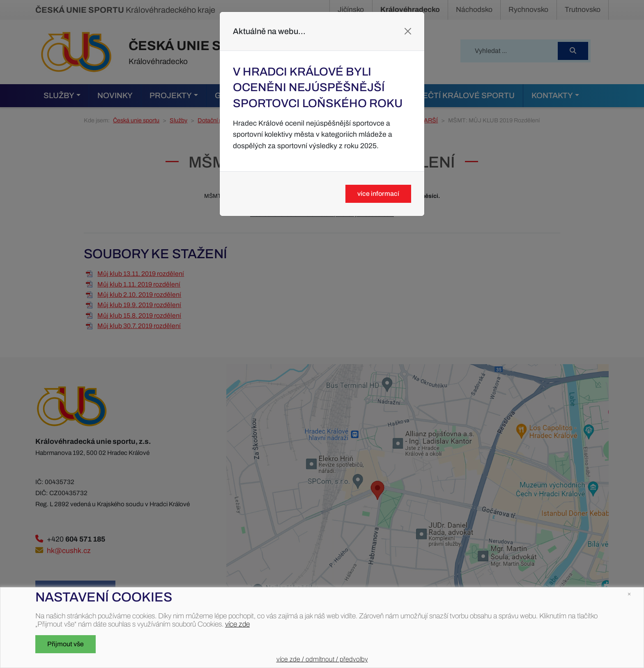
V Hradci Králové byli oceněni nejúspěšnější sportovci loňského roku (318, 87)
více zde (237, 624)
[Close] (408, 31)
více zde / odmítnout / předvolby (322, 659)
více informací (378, 194)
